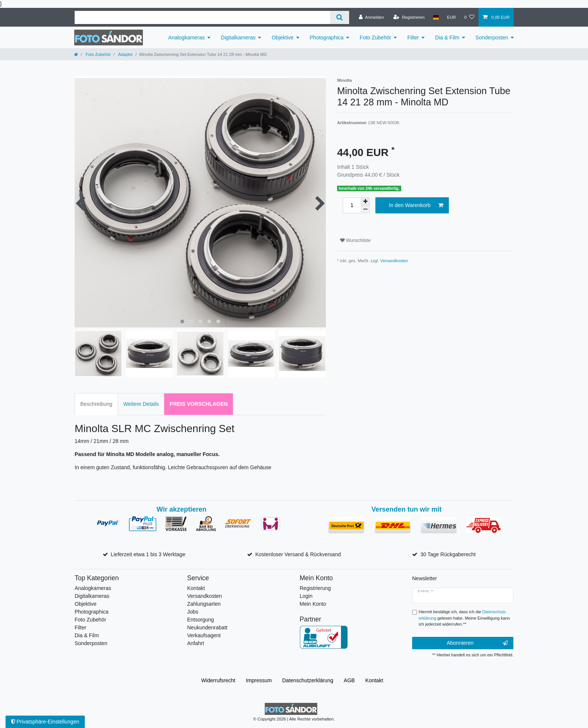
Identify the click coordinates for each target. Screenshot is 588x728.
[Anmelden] (371, 17)
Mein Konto (313, 604)
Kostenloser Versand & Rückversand (298, 554)
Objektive (282, 38)
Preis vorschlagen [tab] (199, 404)
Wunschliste (355, 240)
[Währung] (451, 17)
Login (306, 596)
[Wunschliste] (469, 17)
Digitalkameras (238, 38)
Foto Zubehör (375, 38)
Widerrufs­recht (218, 680)
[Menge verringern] (365, 209)
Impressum (259, 680)
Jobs (193, 612)
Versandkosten (394, 261)
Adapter (125, 54)
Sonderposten (492, 38)
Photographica (327, 38)
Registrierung (315, 588)
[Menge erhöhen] (365, 201)
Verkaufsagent (204, 635)
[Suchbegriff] (202, 17)
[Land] (436, 17)
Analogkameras (187, 38)
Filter (413, 38)
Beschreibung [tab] (96, 404)
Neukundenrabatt (207, 627)
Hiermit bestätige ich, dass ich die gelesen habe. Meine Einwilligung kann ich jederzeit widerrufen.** (464, 618)
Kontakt (196, 588)
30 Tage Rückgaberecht (448, 554)
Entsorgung (201, 620)
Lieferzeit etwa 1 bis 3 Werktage (148, 554)
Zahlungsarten (204, 604)
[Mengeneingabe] (352, 205)
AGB (349, 680)
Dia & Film (447, 38)
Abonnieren (477, 643)
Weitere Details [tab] (141, 404)
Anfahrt (196, 643)
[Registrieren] (409, 17)
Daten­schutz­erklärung (308, 680)
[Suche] (340, 17)
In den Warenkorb (416, 206)
